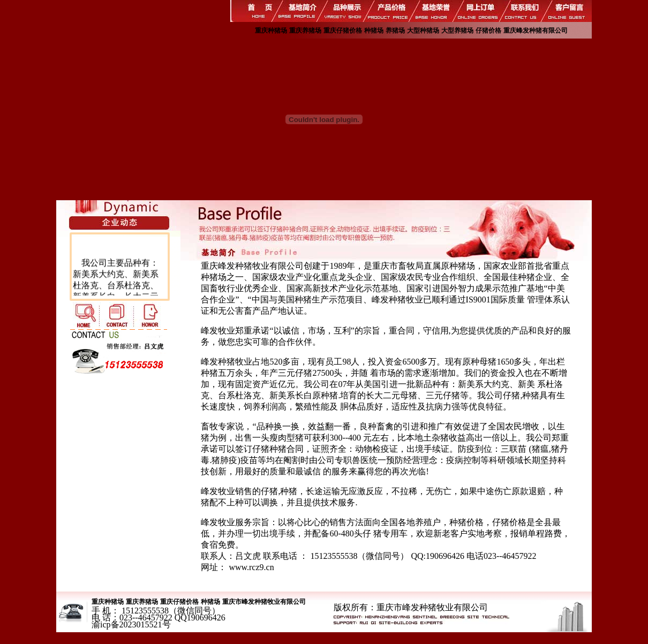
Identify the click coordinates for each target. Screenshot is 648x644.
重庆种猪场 (271, 31)
